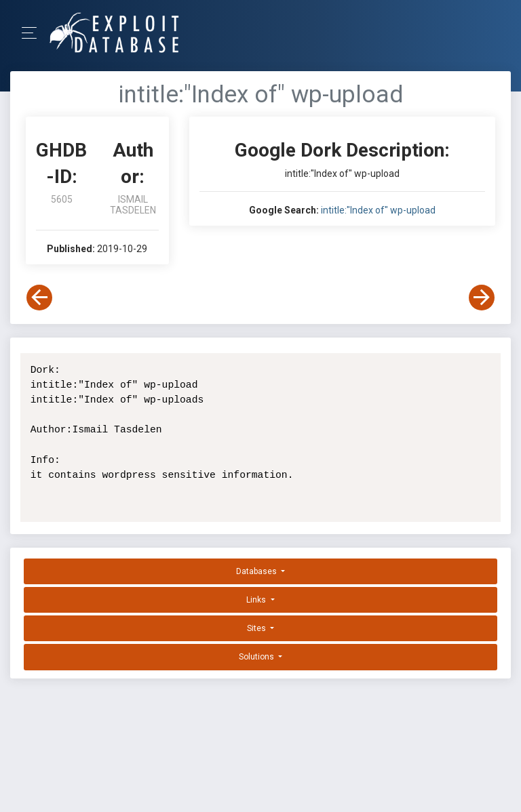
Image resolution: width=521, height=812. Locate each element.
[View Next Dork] (482, 298)
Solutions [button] (257, 657)
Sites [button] (257, 628)
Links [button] (257, 600)
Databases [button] (257, 571)
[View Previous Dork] (39, 298)
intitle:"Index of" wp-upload (378, 210)
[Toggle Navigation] (34, 33)
